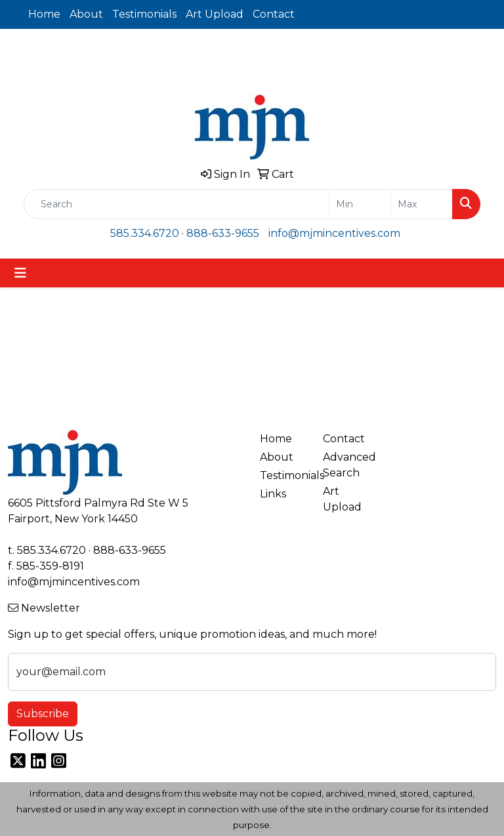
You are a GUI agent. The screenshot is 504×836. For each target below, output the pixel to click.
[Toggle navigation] (20, 273)
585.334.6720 (145, 233)
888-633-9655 (223, 233)
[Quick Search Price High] (422, 204)
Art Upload (215, 14)
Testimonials (144, 14)
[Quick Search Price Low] (360, 204)
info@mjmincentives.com (334, 233)
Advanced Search (346, 465)
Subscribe (43, 714)
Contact (274, 14)
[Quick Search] (177, 204)
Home (44, 14)
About (86, 14)
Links (273, 494)
